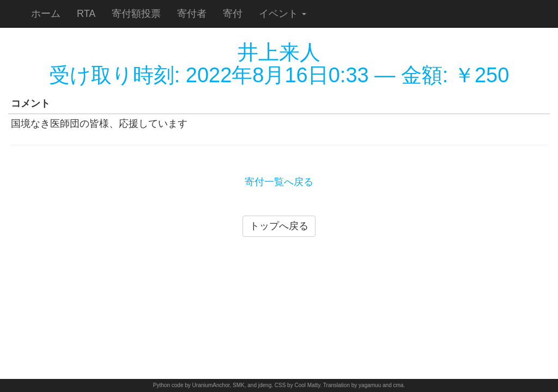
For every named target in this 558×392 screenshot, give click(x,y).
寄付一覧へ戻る (279, 182)
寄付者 (192, 14)
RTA (86, 14)
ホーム (46, 14)
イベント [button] (283, 14)
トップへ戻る (279, 226)
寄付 (233, 14)
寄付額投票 (136, 14)
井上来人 (279, 52)
